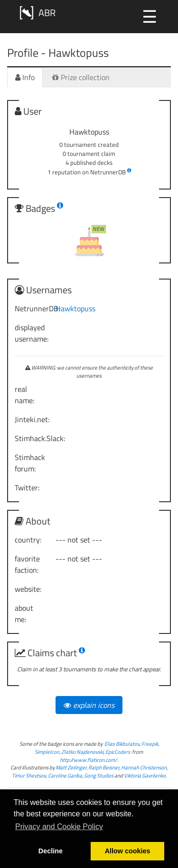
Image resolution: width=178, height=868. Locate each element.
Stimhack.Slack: (32, 438)
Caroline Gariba (65, 775)
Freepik (150, 744)
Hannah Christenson (144, 767)
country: (28, 540)
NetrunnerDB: (32, 308)
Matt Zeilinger (71, 767)
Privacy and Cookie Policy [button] (59, 827)
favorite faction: (27, 564)
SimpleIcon (47, 752)
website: (28, 589)
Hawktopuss (75, 308)
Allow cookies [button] (128, 851)
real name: (24, 395)
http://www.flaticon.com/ (89, 760)
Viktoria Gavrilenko (145, 775)
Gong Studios (99, 775)
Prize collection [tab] (81, 77)
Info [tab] (25, 77)
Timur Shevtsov (29, 775)
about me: (24, 614)
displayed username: (32, 333)
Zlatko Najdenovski (82, 752)
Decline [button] (51, 851)
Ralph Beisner (104, 767)
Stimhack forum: (30, 463)
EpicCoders (118, 752)
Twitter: (27, 488)
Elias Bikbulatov (122, 744)
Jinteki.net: (32, 419)
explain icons (89, 705)
